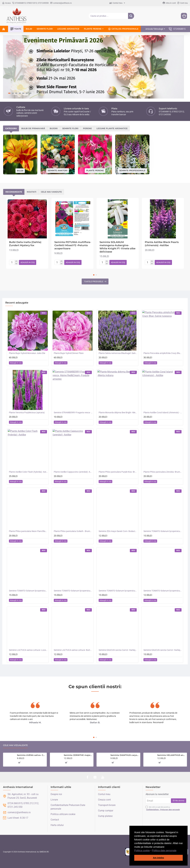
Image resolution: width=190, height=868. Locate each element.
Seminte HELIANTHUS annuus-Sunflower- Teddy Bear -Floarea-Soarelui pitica (172, 755)
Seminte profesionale (132, 170)
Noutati (32, 192)
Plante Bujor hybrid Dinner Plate (69, 353)
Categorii (11, 128)
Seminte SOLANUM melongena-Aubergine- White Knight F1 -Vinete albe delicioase (117, 247)
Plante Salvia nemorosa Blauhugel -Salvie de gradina (118, 353)
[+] (16, 261)
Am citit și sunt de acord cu (163, 808)
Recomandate (14, 192)
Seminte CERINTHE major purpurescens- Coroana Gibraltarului (78, 755)
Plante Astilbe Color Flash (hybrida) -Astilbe (28, 472)
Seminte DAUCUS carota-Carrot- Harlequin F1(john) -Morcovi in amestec (163, 650)
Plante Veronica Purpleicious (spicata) (27, 413)
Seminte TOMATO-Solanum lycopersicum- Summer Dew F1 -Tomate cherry (163, 591)
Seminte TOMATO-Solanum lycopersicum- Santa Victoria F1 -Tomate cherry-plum (163, 531)
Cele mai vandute (51, 192)
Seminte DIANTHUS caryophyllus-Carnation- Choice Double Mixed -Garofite (125, 755)
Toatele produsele (94, 281)
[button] (178, 851)
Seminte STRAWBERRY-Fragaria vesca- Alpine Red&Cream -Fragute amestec (73, 413)
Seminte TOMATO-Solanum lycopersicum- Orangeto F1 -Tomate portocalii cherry (28, 591)
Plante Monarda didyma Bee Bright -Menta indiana (118, 413)
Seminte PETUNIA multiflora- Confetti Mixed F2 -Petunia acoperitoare (73, 245)
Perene (87, 128)
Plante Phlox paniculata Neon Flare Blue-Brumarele (28, 531)
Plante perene (95, 170)
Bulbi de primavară (33, 128)
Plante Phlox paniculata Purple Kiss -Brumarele (118, 472)
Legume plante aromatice (112, 128)
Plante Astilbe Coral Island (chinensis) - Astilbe (163, 413)
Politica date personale (164, 851)
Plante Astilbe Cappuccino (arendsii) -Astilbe (73, 472)
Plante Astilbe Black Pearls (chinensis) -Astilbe (162, 244)
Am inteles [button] (159, 858)
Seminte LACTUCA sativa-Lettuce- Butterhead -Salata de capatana (73, 650)
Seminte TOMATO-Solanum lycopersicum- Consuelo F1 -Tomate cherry (118, 591)
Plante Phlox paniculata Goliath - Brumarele (73, 531)
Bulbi (20, 170)
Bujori (54, 128)
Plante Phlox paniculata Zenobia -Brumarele (163, 472)
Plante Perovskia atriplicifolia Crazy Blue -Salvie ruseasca (163, 353)
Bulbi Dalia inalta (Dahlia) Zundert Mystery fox (25, 244)
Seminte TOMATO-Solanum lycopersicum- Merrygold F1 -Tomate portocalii (73, 591)
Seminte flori (70, 128)
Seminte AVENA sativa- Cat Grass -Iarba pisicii (31, 755)
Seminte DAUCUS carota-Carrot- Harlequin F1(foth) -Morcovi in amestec (118, 650)
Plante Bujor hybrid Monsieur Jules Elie (27, 353)
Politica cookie (142, 851)
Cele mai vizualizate (15, 745)
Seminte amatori (58, 170)
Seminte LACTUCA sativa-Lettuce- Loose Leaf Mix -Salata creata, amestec (28, 650)
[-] (16, 264)
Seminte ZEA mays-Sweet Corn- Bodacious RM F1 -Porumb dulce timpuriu (118, 531)
